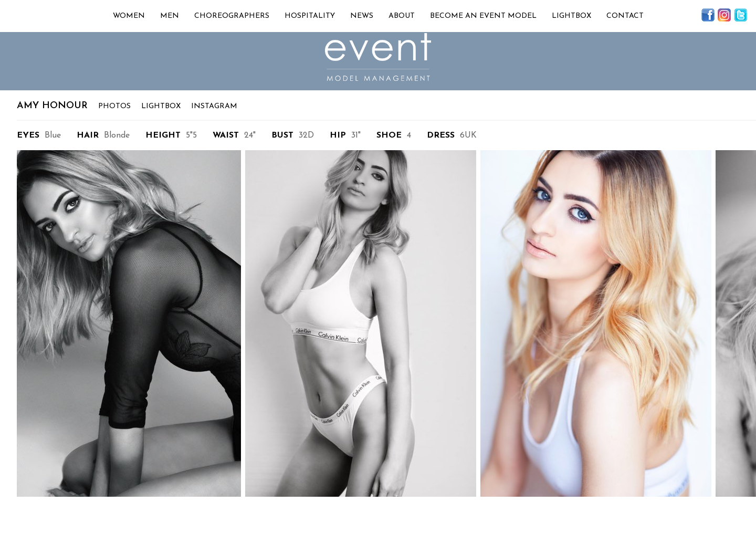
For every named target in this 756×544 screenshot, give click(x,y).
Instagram (214, 106)
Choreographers (232, 16)
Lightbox (571, 16)
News (362, 16)
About (402, 16)
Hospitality (310, 16)
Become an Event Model (483, 16)
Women (129, 16)
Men (170, 16)
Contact (625, 16)
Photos (114, 106)
